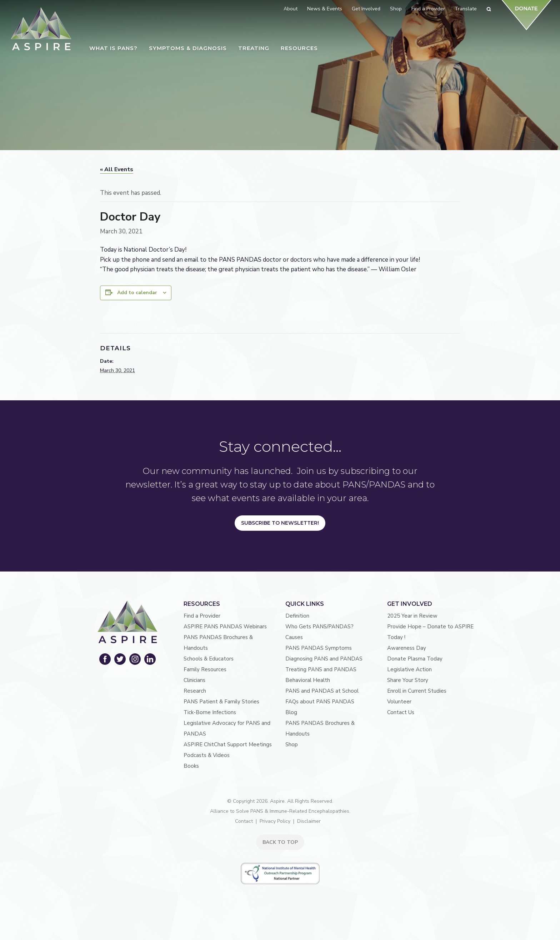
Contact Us (401, 712)
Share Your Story (408, 680)
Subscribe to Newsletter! (280, 523)
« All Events (117, 169)
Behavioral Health (308, 680)
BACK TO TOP (280, 842)
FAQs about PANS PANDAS (320, 702)
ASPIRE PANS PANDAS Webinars (225, 627)
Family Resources (205, 669)
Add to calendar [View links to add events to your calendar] (137, 293)
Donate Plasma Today (415, 659)
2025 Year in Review (412, 616)
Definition (297, 616)
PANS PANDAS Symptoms (319, 648)
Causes (294, 637)
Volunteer (399, 702)
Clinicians (194, 680)
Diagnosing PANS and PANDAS (324, 659)
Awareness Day (407, 648)
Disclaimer (309, 821)
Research (195, 691)
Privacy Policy (275, 821)
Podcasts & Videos (207, 755)
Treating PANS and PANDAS (321, 669)
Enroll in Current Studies (417, 691)
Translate (466, 9)
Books (191, 766)
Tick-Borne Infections (210, 712)
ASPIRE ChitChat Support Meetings (228, 744)
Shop (292, 744)
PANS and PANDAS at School (322, 691)
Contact (244, 821)
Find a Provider (202, 616)
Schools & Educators (209, 659)
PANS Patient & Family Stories (221, 702)
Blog (291, 712)
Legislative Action (409, 669)
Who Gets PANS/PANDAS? (319, 627)
